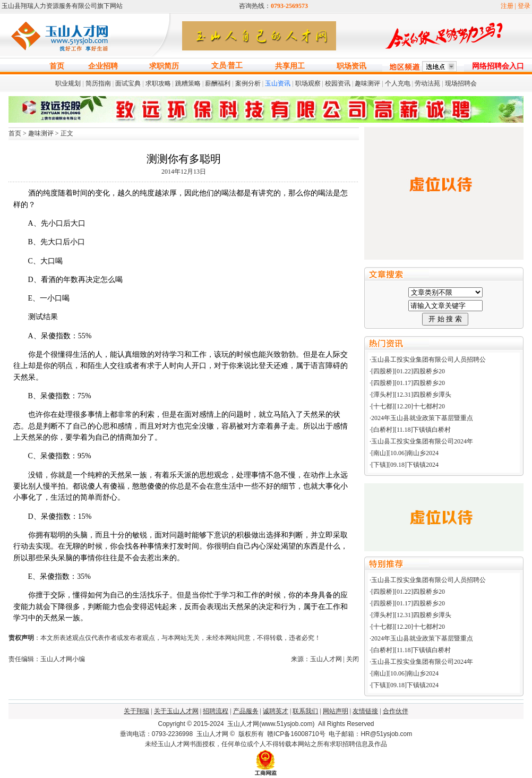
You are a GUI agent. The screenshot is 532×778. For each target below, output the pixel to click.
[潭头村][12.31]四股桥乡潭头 (411, 395)
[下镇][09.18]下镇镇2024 (405, 465)
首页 (57, 66)
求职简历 (164, 66)
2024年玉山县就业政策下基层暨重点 (422, 418)
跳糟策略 (188, 83)
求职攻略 (158, 83)
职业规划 (68, 83)
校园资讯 (338, 83)
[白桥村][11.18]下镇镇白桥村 (411, 430)
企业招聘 (103, 66)
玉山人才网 (212, 734)
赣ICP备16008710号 (296, 734)
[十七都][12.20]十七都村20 (408, 406)
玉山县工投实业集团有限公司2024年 (422, 441)
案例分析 (248, 83)
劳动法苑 (427, 83)
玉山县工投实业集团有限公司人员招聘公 (428, 360)
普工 (235, 66)
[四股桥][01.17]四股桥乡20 (408, 383)
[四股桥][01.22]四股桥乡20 (408, 371)
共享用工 (290, 66)
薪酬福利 (218, 83)
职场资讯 (351, 66)
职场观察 (308, 83)
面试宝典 (128, 83)
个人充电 (398, 83)
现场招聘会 (461, 83)
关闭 (353, 659)
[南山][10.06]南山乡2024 (405, 453)
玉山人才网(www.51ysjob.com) (271, 724)
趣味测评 (367, 83)
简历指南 (98, 83)
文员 (219, 66)
